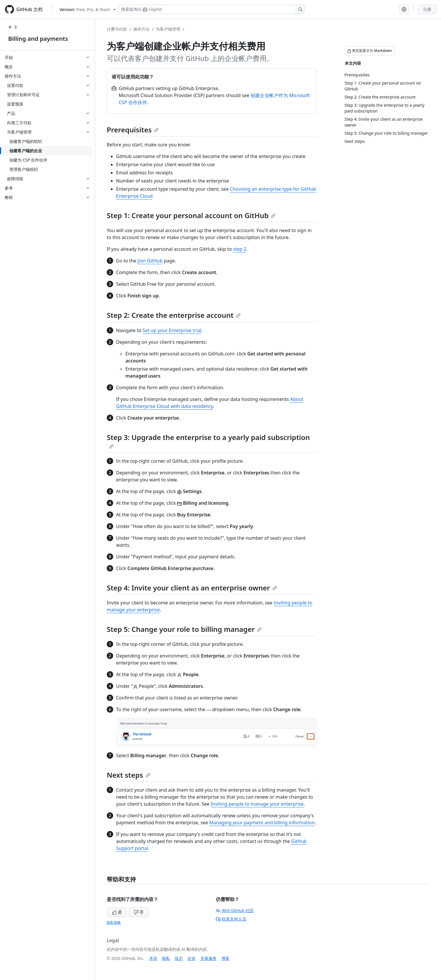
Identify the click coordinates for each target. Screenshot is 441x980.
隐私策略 (114, 922)
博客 (225, 958)
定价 (192, 958)
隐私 (166, 958)
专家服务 (209, 958)
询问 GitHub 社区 (235, 910)
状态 (179, 958)
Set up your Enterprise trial (172, 330)
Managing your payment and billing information (262, 823)
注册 (427, 9)
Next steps (128, 775)
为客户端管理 (168, 29)
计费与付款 (117, 29)
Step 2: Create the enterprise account (174, 315)
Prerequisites (133, 130)
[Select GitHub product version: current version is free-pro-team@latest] (88, 9)
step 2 (240, 249)
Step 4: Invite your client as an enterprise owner (192, 588)
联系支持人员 (231, 919)
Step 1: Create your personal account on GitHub (191, 215)
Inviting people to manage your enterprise (257, 804)
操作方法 (141, 29)
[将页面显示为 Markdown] (370, 51)
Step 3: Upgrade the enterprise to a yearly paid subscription (208, 441)
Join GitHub (150, 261)
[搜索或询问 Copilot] (212, 9)
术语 (153, 958)
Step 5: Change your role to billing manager (184, 629)
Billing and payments (38, 39)
